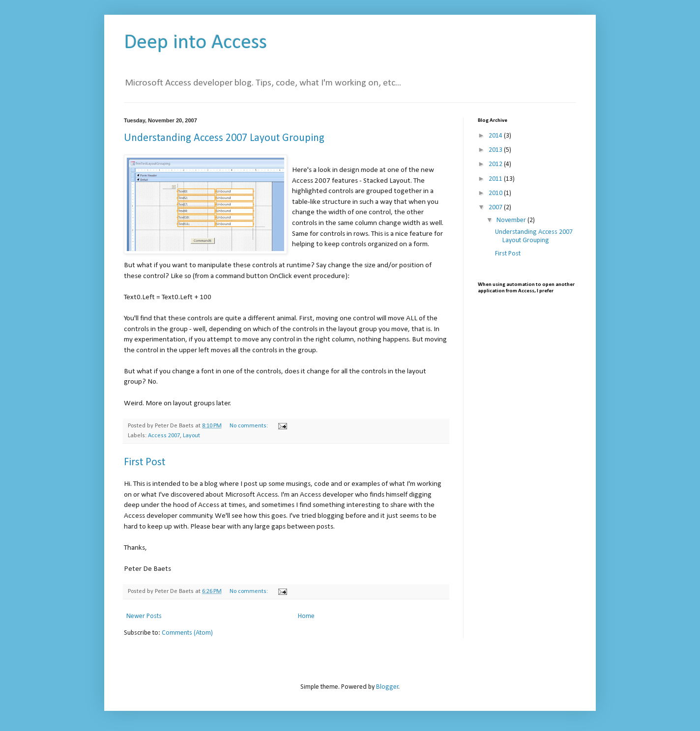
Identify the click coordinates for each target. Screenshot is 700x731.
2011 (496, 179)
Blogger (387, 687)
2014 (496, 136)
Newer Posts (144, 616)
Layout (191, 436)
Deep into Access (195, 43)
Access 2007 (164, 436)
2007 (496, 208)
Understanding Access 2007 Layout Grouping (224, 138)
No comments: (249, 426)
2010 (496, 193)
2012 (496, 164)
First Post (145, 463)
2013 (496, 150)
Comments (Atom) (187, 633)
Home (306, 616)
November (512, 220)
